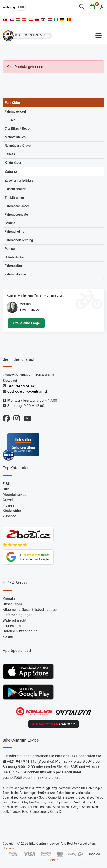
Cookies (9, 848)
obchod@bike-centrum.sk (28, 391)
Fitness (9, 505)
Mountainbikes (14, 495)
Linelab (53, 860)
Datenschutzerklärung (20, 631)
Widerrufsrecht (14, 620)
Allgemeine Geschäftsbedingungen (31, 610)
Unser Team (12, 604)
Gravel (8, 500)
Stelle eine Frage (26, 323)
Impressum (12, 626)
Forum (8, 637)
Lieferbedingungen (17, 615)
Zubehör (9, 516)
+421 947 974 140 (22, 386)
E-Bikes (9, 484)
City (6, 489)
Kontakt (9, 599)
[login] (101, 7)
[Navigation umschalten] (79, 36)
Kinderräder (12, 511)
